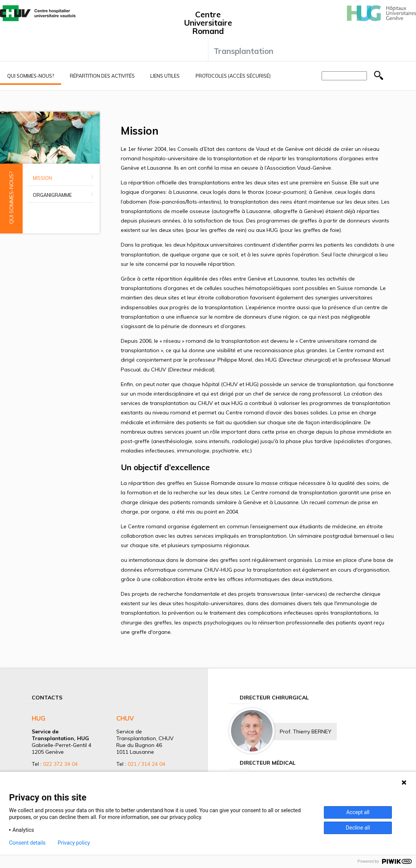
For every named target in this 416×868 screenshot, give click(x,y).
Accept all (358, 812)
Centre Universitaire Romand (208, 23)
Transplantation (243, 51)
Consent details (27, 843)
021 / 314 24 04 (146, 764)
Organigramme (52, 195)
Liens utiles (165, 76)
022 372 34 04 (60, 764)
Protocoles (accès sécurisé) (233, 76)
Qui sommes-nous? (31, 76)
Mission (42, 178)
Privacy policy (74, 843)
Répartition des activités (102, 76)
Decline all (358, 828)
